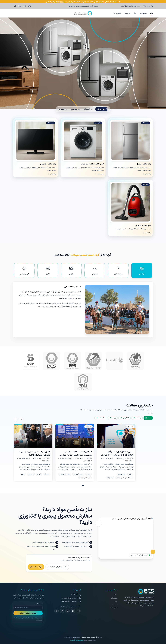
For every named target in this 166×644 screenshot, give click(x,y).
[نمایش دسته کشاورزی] (125, 418)
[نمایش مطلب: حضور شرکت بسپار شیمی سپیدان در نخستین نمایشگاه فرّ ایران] (33, 453)
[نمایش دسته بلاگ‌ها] (137, 418)
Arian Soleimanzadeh (77, 640)
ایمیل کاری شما (38, 604)
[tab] (142, 270)
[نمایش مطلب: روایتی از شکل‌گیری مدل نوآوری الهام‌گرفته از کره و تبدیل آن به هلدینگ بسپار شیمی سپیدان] (116, 453)
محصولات (143, 13)
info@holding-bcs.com (70, 601)
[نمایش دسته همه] (148, 418)
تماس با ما (118, 13)
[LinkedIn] (20, 6)
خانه (152, 13)
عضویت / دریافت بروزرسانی (28, 613)
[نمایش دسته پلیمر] (113, 418)
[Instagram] (30, 6)
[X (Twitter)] (25, 6)
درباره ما (127, 13)
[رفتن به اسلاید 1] (83, 485)
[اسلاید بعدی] (15, 420)
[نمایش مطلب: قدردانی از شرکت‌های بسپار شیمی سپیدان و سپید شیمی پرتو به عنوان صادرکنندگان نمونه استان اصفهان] (75, 453)
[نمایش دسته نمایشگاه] (101, 418)
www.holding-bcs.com (70, 598)
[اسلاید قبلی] (21, 420)
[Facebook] (15, 6)
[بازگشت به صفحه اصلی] (146, 591)
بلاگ (135, 13)
